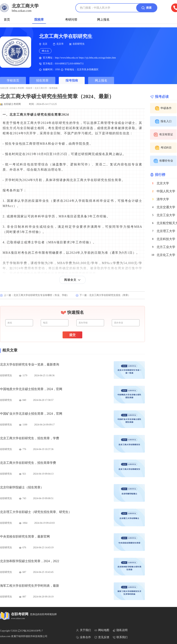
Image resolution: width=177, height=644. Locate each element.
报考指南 (72, 80)
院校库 (39, 20)
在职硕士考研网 (17, 88)
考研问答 (71, 20)
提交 (72, 335)
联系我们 (120, 637)
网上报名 (103, 20)
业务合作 (83, 637)
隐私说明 (120, 630)
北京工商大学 (41, 88)
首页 (7, 20)
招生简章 (42, 80)
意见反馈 (102, 637)
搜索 (147, 8)
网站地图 (102, 630)
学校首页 (13, 80)
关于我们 (83, 630)
